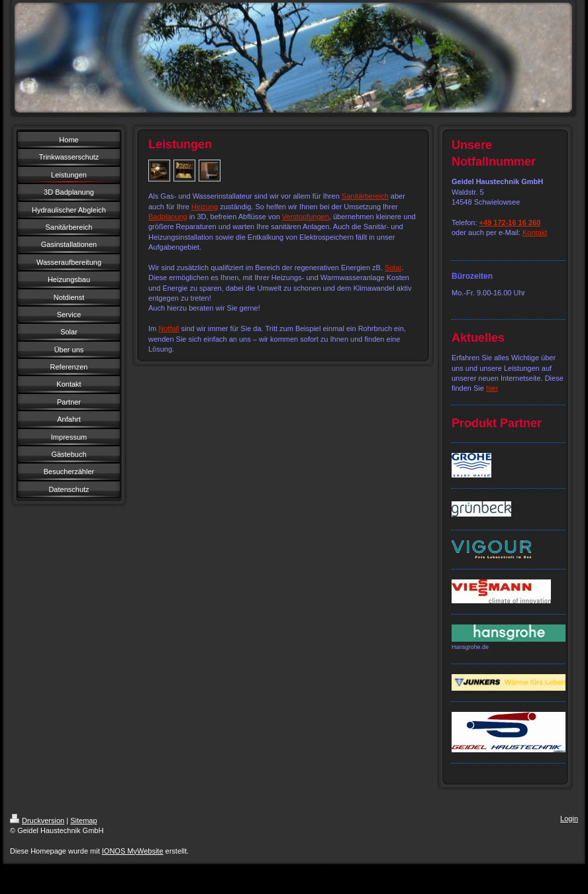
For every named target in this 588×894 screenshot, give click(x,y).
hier (492, 388)
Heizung (205, 207)
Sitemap (83, 820)
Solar (393, 268)
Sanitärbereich (365, 196)
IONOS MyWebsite (133, 851)
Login (569, 819)
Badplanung (168, 217)
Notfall (169, 328)
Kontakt (535, 232)
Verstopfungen (306, 217)
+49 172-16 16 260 (510, 223)
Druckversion (37, 820)
